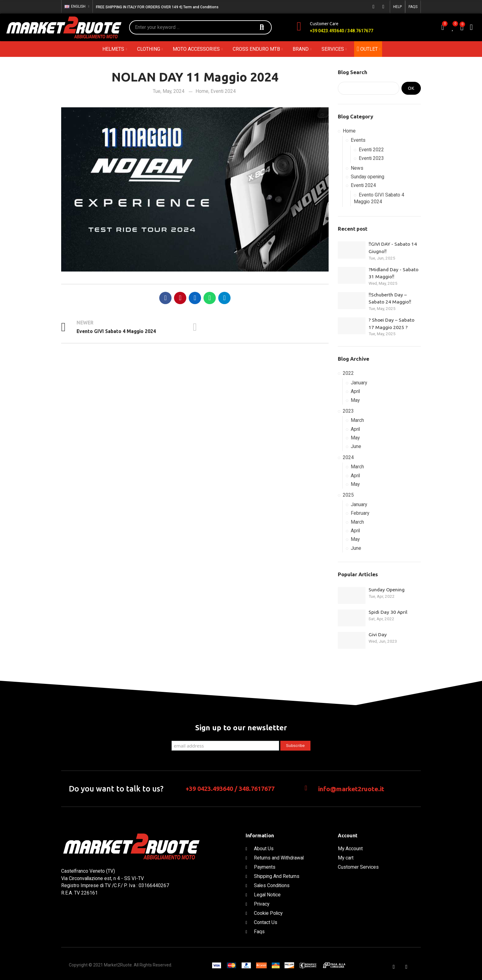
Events (358, 140)
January (359, 383)
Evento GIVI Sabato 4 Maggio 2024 (379, 198)
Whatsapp (210, 298)
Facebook (165, 298)
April (355, 391)
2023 (348, 411)
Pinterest (180, 298)
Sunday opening (367, 177)
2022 (348, 373)
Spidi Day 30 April (388, 612)
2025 (348, 495)
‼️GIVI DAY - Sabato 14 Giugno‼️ (393, 248)
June (356, 446)
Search (262, 27)
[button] (397, 7)
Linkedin (195, 298)
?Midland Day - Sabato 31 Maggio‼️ (393, 273)
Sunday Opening (387, 589)
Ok (411, 88)
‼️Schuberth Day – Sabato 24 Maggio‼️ (390, 298)
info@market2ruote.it (351, 789)
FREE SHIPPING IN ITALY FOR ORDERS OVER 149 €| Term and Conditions (157, 7)
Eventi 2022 (371, 150)
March (357, 420)
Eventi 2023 (371, 158)
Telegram (224, 298)
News (357, 168)
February (360, 513)
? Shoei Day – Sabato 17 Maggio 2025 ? (391, 323)
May (355, 400)
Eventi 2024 (223, 91)
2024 (348, 457)
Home (202, 91)
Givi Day (378, 634)
